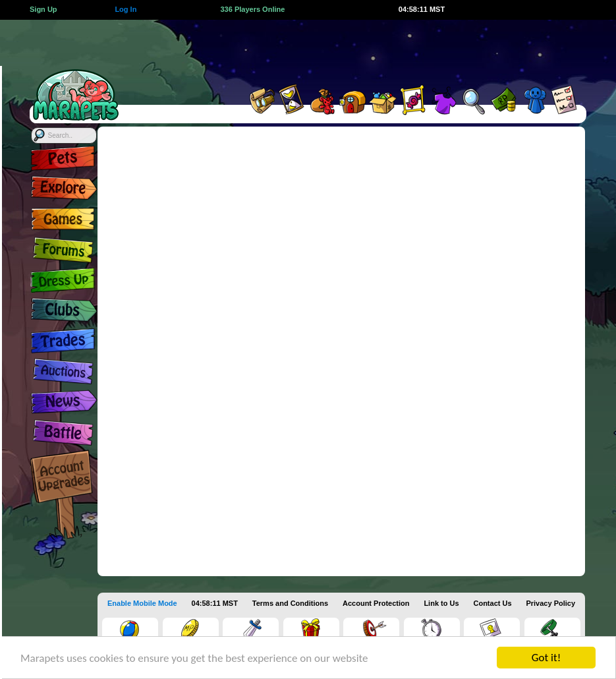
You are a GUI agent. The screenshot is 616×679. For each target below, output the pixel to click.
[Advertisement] (357, 49)
